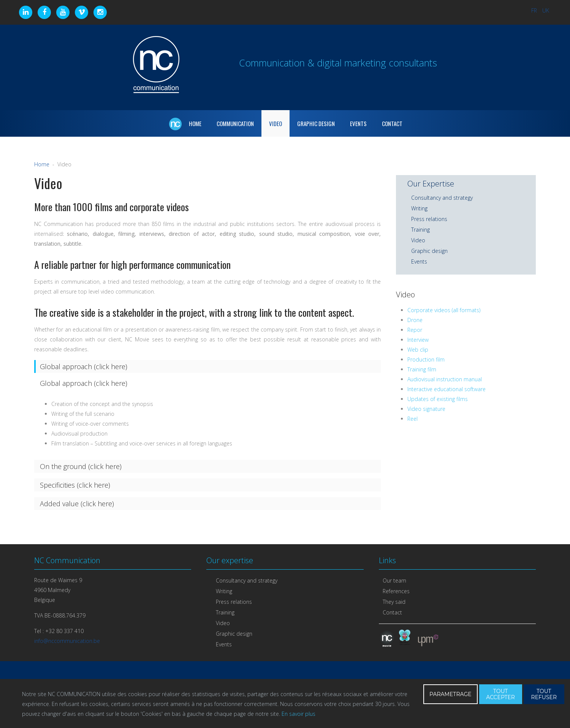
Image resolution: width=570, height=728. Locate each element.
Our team (394, 580)
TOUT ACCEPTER (500, 694)
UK (546, 10)
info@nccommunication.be (67, 641)
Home (42, 164)
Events (358, 123)
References (396, 591)
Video (275, 123)
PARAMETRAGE (450, 694)
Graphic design (429, 251)
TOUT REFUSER (544, 694)
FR (535, 10)
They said (394, 602)
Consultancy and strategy (442, 198)
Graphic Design (316, 123)
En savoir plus (298, 714)
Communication (235, 123)
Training (420, 230)
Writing (419, 208)
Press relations (429, 219)
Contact (392, 123)
